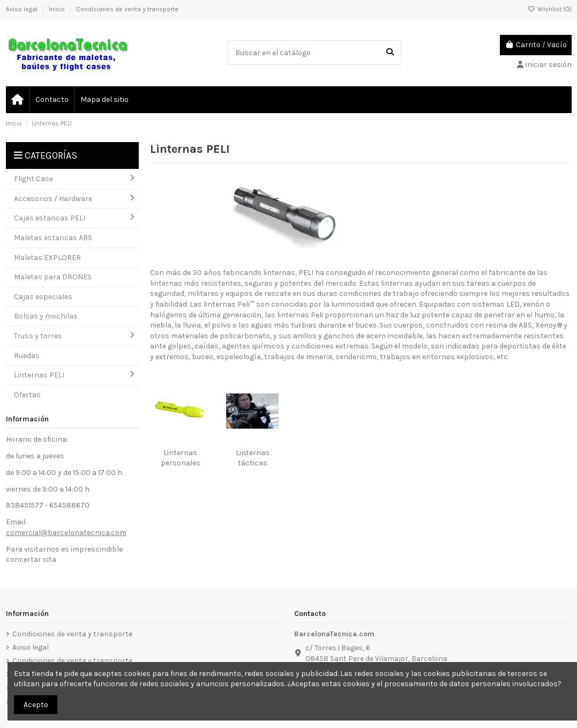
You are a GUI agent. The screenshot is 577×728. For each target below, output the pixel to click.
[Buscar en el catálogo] (390, 52)
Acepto (36, 705)
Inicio (58, 9)
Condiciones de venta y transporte (127, 9)
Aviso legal (23, 9)
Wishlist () (550, 9)
